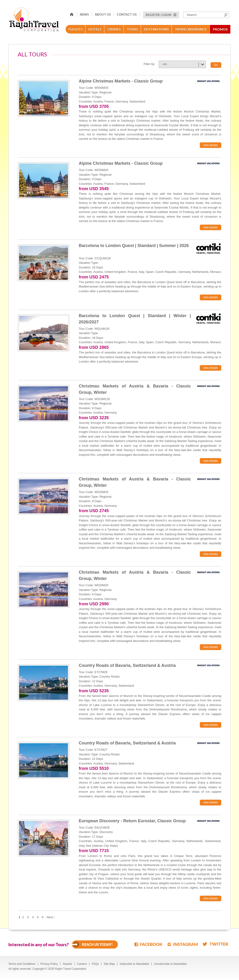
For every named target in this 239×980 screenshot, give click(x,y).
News (84, 14)
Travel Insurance (191, 29)
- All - (165, 64)
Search (226, 15)
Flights (76, 29)
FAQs (95, 964)
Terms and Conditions (22, 964)
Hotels (95, 29)
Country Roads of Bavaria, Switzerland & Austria (127, 665)
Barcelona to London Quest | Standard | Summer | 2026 (134, 246)
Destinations (156, 29)
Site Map (109, 964)
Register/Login (161, 15)
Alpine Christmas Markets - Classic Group (121, 81)
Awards (67, 964)
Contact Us (127, 14)
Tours (132, 29)
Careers (82, 964)
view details (211, 145)
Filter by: (149, 64)
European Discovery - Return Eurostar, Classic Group (132, 821)
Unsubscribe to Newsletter (170, 964)
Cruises (114, 29)
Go (216, 65)
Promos (220, 29)
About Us (103, 14)
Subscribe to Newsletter (135, 964)
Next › (51, 917)
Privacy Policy (49, 964)
